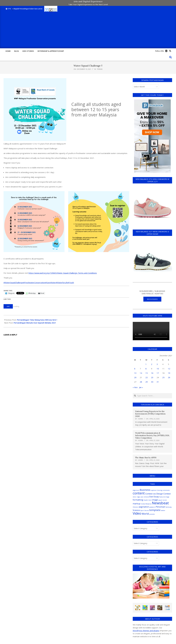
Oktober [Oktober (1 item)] (135, 507)
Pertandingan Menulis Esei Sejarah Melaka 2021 (35, 323)
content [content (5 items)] (139, 493)
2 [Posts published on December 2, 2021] (152, 364)
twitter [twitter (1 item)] (163, 510)
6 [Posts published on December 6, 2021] (135, 369)
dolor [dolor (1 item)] (135, 497)
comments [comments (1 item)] (166, 490)
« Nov (135, 387)
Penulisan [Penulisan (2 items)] (161, 507)
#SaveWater (51, 282)
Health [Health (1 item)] (146, 500)
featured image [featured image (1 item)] (164, 497)
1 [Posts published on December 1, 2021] (146, 364)
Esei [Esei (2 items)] (151, 497)
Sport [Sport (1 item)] (142, 510)
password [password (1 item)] (152, 507)
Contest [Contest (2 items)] (149, 494)
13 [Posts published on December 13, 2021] (135, 373)
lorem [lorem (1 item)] (165, 500)
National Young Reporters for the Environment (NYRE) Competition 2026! (150, 414)
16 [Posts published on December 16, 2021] (152, 373)
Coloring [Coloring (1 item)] (159, 490)
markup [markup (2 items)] (137, 504)
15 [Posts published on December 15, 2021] (147, 373)
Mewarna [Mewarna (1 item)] (148, 504)
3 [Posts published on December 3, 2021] (157, 364)
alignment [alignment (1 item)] (136, 490)
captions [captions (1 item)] (154, 490)
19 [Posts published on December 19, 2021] (169, 373)
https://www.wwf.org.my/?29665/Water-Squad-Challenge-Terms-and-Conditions (63, 273)
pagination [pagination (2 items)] (144, 507)
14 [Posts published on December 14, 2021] (141, 373)
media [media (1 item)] (143, 504)
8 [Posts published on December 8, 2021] (146, 369)
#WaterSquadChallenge (13, 282)
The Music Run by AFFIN (146, 458)
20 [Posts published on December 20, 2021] (135, 377)
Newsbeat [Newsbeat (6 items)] (160, 503)
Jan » (141, 387)
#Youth (71, 282)
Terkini (100, 69)
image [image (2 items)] (155, 500)
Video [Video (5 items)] (137, 513)
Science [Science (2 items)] (136, 510)
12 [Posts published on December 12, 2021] (169, 369)
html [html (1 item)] (150, 500)
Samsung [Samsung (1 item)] (169, 507)
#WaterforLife (62, 282)
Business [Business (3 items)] (145, 490)
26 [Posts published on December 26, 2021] (169, 377)
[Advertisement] (88, 30)
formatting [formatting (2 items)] (138, 500)
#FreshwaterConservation (34, 282)
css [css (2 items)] (154, 494)
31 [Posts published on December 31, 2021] (158, 382)
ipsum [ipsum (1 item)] (160, 500)
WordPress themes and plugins (146, 631)
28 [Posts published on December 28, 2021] (141, 382)
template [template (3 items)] (155, 510)
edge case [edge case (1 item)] (140, 497)
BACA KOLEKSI (152, 299)
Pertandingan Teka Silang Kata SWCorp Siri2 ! (37, 320)
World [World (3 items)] (145, 514)
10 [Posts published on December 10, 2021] (158, 369)
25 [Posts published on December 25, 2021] (163, 377)
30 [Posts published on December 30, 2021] (152, 382)
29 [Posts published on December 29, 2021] (147, 382)
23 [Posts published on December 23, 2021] (152, 377)
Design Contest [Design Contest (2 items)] (163, 494)
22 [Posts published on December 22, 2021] (147, 377)
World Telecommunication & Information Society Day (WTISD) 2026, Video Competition (152, 435)
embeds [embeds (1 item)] (146, 497)
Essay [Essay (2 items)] (156, 497)
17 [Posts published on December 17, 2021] (158, 373)
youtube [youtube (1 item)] (152, 514)
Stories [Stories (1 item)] (147, 510)
